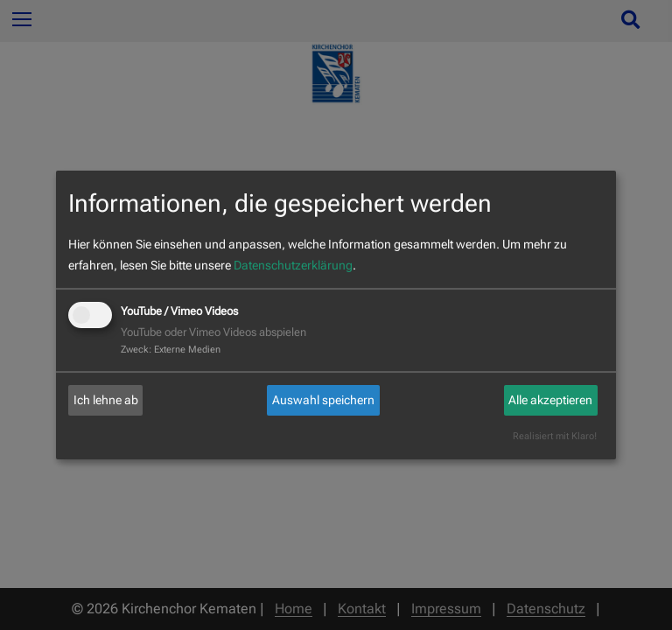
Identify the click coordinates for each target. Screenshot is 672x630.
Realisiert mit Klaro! (555, 436)
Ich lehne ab (106, 400)
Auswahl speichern (323, 400)
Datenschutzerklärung (293, 265)
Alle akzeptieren (550, 400)
